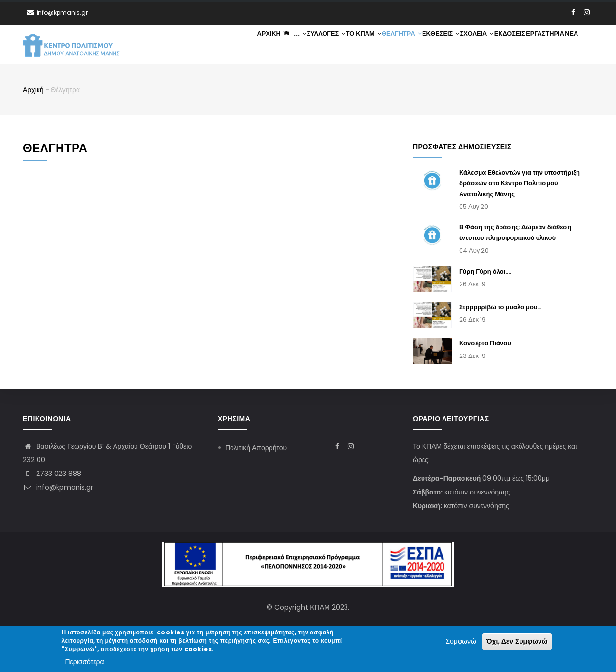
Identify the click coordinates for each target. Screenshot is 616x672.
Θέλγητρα (394, 45)
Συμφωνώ (461, 642)
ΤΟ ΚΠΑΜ (354, 45)
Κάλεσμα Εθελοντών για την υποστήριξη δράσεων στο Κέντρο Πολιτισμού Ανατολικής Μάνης (520, 184)
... (282, 45)
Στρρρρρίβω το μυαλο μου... (500, 308)
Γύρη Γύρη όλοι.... (485, 272)
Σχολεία (472, 45)
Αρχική (255, 45)
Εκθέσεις (434, 45)
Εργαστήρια (542, 45)
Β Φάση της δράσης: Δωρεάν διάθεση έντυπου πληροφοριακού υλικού (515, 233)
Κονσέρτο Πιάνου (485, 344)
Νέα (570, 45)
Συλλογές (316, 45)
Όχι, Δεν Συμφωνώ (517, 642)
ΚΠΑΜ (320, 607)
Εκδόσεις (506, 45)
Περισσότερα (84, 662)
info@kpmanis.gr (58, 487)
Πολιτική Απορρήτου (256, 448)
